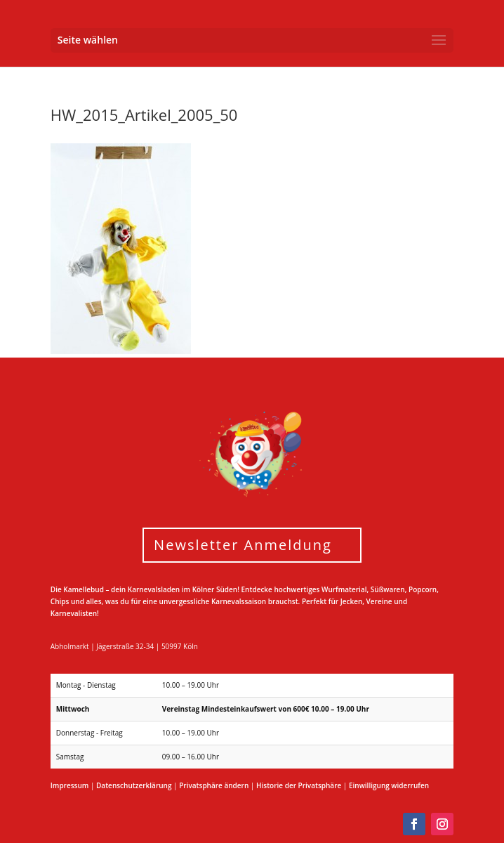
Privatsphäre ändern (214, 785)
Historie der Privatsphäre (299, 785)
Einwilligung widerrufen (389, 785)
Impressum (70, 785)
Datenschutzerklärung (134, 785)
